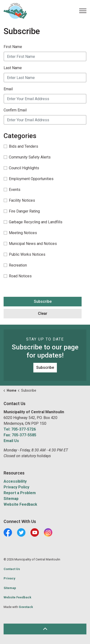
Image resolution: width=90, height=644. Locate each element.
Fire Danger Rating (22, 211)
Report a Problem (20, 493)
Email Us (11, 441)
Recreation (15, 265)
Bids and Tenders (21, 146)
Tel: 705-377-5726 (20, 429)
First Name (13, 47)
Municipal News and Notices (30, 244)
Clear (43, 313)
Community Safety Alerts (27, 157)
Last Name (13, 68)
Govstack (26, 607)
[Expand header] (83, 11)
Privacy (9, 578)
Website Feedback (20, 504)
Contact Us (12, 569)
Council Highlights (21, 168)
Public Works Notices (24, 254)
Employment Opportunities (29, 179)
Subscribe (43, 301)
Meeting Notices (20, 233)
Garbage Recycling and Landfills (33, 222)
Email (8, 89)
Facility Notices (19, 200)
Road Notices (18, 276)
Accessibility (15, 481)
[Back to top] (45, 629)
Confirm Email (15, 110)
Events (12, 190)
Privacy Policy (16, 487)
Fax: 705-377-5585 (20, 435)
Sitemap (11, 499)
